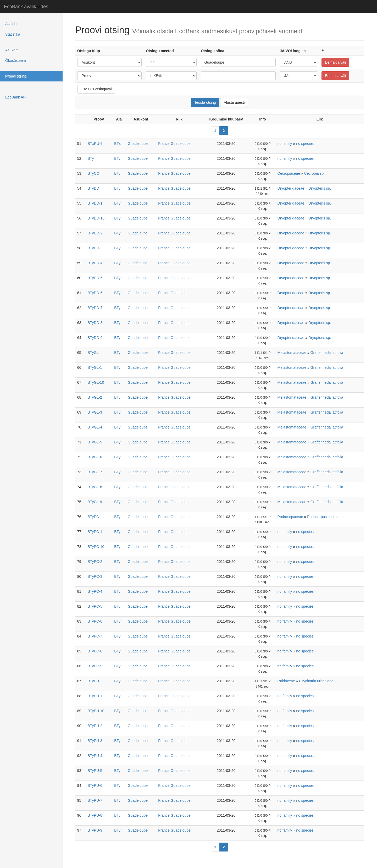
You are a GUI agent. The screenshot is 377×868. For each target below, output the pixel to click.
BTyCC (93, 173)
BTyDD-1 (95, 203)
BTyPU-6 (95, 785)
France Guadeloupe (174, 144)
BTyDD (93, 188)
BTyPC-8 (95, 651)
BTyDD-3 (95, 248)
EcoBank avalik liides (26, 7)
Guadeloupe (138, 144)
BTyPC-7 (95, 636)
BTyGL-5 (95, 442)
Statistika (13, 34)
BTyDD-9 (95, 338)
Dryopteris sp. (320, 188)
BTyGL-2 (95, 397)
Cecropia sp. (315, 173)
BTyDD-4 (95, 263)
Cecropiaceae (289, 173)
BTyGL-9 (95, 502)
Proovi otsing (16, 76)
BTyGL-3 (95, 412)
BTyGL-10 (96, 382)
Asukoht (12, 50)
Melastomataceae (292, 353)
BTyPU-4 (95, 756)
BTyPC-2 (95, 562)
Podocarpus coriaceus (325, 517)
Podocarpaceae (290, 517)
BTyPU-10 (96, 711)
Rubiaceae (286, 681)
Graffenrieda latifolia (327, 353)
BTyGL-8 (95, 487)
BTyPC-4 (95, 591)
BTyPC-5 (95, 606)
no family (285, 144)
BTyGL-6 (95, 457)
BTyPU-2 (95, 726)
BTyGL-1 (95, 367)
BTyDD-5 (95, 278)
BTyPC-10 (96, 547)
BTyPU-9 (95, 830)
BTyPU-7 (95, 800)
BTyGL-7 (95, 472)
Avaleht (11, 24)
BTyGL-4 (95, 427)
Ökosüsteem (16, 61)
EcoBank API (16, 97)
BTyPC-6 (95, 621)
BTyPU (93, 681)
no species (305, 144)
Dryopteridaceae (291, 188)
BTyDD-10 (96, 218)
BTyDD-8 (95, 323)
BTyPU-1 (95, 696)
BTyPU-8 (95, 815)
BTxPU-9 (95, 144)
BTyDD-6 (95, 293)
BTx (117, 144)
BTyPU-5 (95, 771)
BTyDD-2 (95, 233)
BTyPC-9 (95, 666)
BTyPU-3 (95, 741)
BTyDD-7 (95, 308)
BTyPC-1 (95, 532)
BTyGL (93, 353)
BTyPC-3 (95, 576)
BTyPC (93, 517)
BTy (91, 158)
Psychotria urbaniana (316, 681)
